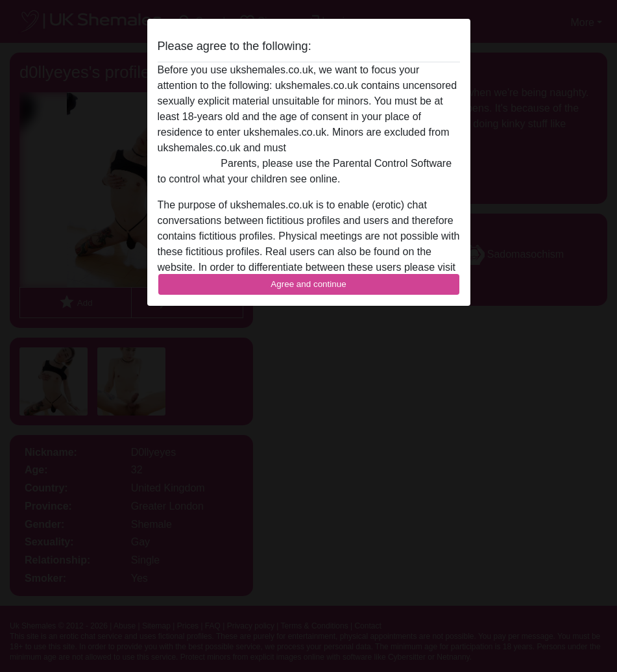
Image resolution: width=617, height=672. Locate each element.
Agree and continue (308, 284)
